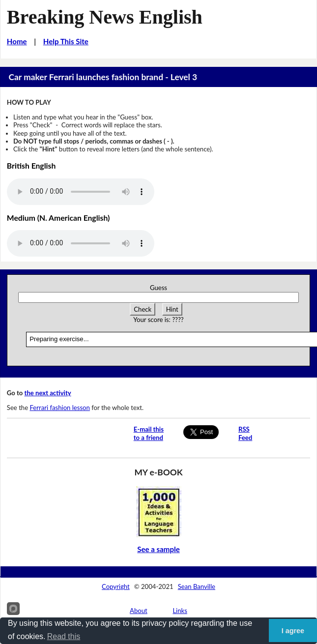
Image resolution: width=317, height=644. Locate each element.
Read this (64, 636)
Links (180, 611)
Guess (158, 288)
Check (143, 309)
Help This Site (66, 41)
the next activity (48, 393)
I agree (293, 631)
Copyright (116, 586)
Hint (172, 309)
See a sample (158, 549)
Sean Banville (197, 586)
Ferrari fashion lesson (59, 408)
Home (17, 41)
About (139, 611)
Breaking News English (105, 17)
